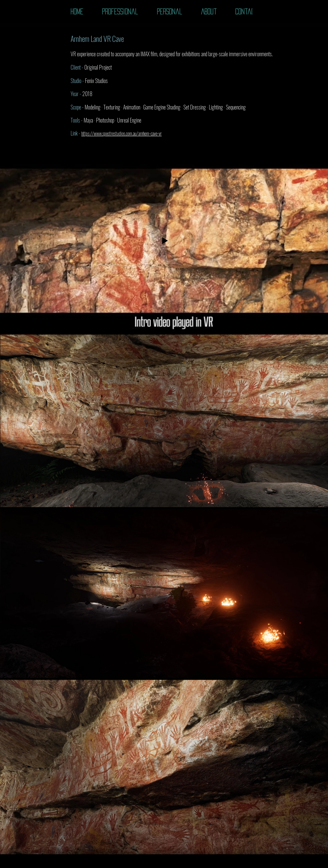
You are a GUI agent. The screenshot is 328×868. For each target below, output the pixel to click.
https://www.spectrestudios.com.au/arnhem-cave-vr (121, 133)
